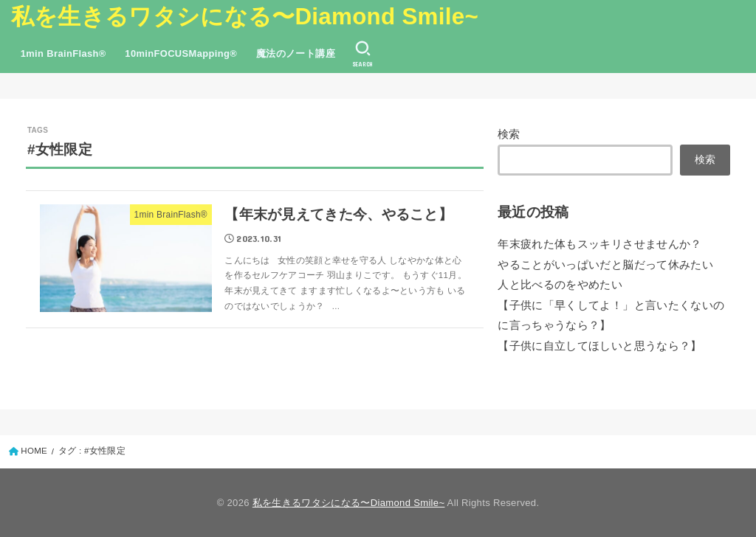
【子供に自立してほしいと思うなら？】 (600, 346)
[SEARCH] (363, 54)
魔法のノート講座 (296, 53)
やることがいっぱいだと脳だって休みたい (605, 265)
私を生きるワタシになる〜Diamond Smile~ (245, 17)
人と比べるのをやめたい (560, 285)
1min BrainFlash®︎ (63, 53)
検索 (509, 134)
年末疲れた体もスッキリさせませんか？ (600, 244)
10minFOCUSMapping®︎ (181, 53)
